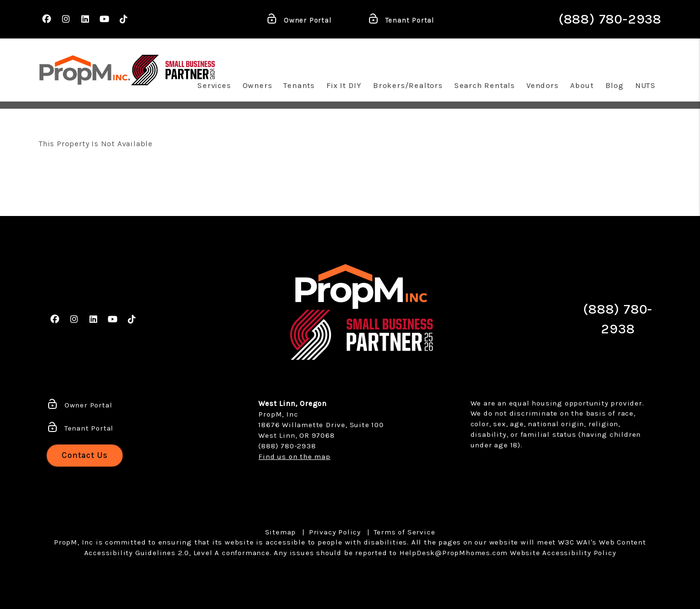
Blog (614, 85)
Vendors (542, 85)
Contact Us (85, 455)
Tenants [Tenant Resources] (299, 85)
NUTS (645, 85)
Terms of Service (405, 532)
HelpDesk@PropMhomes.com (453, 553)
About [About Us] (582, 85)
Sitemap (281, 532)
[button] (47, 19)
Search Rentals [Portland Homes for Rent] (484, 85)
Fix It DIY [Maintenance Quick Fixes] (344, 85)
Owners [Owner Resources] (257, 85)
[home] (85, 70)
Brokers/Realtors (408, 85)
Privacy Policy (335, 532)
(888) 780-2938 (610, 19)
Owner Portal (299, 21)
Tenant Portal (401, 21)
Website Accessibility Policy (563, 553)
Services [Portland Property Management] (214, 85)
